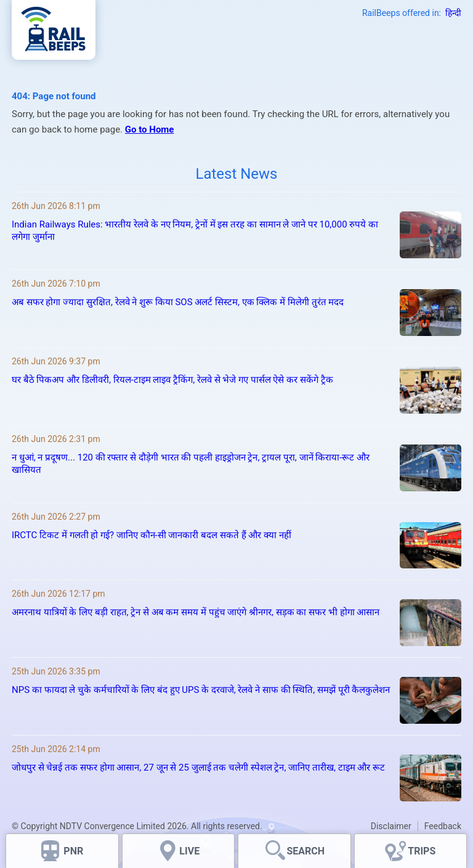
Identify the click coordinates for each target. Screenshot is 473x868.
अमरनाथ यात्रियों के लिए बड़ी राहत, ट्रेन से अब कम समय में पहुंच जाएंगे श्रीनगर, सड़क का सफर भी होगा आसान (196, 612)
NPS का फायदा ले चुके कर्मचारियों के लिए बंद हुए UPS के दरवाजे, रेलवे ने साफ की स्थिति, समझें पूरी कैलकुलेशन (201, 690)
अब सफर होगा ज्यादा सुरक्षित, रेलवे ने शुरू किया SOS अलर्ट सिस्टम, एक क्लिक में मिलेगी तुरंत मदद (178, 302)
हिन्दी (453, 13)
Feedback (443, 826)
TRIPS (422, 851)
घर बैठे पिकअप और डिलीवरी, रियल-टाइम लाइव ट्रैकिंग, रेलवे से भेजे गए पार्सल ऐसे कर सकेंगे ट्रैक (172, 380)
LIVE (189, 851)
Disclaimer (391, 826)
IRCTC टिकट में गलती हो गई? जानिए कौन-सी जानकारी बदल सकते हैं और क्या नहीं (152, 535)
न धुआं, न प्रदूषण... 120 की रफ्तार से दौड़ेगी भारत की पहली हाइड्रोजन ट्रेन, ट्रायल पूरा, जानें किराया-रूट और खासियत (191, 464)
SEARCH (305, 851)
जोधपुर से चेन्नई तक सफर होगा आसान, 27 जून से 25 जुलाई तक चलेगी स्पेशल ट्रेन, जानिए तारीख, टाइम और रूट (198, 768)
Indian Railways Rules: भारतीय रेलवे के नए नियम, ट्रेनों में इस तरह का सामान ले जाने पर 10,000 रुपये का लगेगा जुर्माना (195, 231)
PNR (73, 851)
